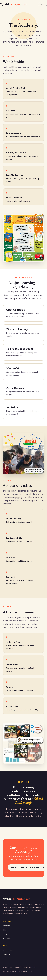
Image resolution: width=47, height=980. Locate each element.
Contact (6, 955)
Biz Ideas (7, 939)
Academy (7, 926)
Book (5, 934)
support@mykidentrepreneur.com (27, 867)
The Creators (8, 950)
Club (5, 930)
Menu (43, 4)
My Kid (13, 4)
